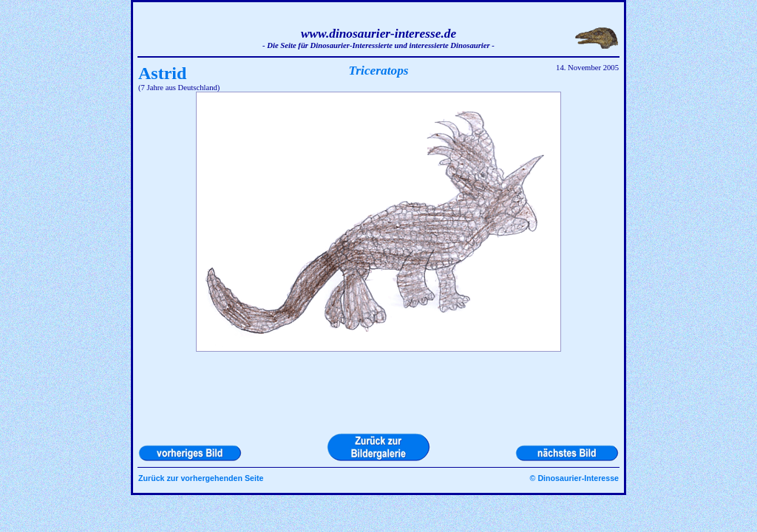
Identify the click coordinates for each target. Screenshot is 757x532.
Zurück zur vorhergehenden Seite (201, 478)
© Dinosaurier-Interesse (574, 478)
